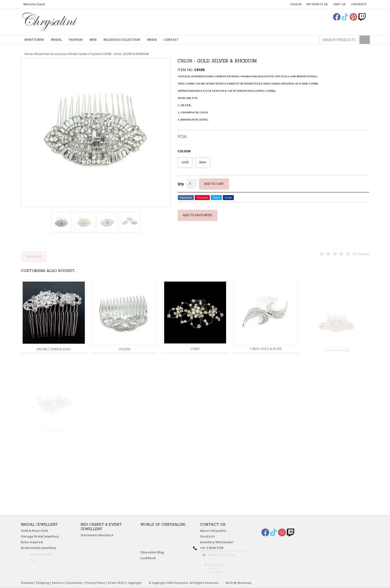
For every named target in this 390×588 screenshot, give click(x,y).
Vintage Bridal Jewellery (41, 537)
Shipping (43, 583)
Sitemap (27, 583)
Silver (203, 162)
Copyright (135, 583)
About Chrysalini (213, 531)
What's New (34, 40)
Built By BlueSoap (239, 583)
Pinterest (202, 198)
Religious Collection (122, 40)
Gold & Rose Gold (34, 531)
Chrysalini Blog (152, 552)
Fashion (76, 40)
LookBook (150, 558)
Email (228, 198)
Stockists (209, 537)
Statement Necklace (97, 535)
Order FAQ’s (116, 583)
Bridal (56, 40)
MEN (93, 40)
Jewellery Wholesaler (220, 543)
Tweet (216, 198)
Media (152, 40)
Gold (185, 162)
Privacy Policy (95, 583)
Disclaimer (74, 583)
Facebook (186, 198)
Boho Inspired (39, 543)
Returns (58, 583)
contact (171, 40)
